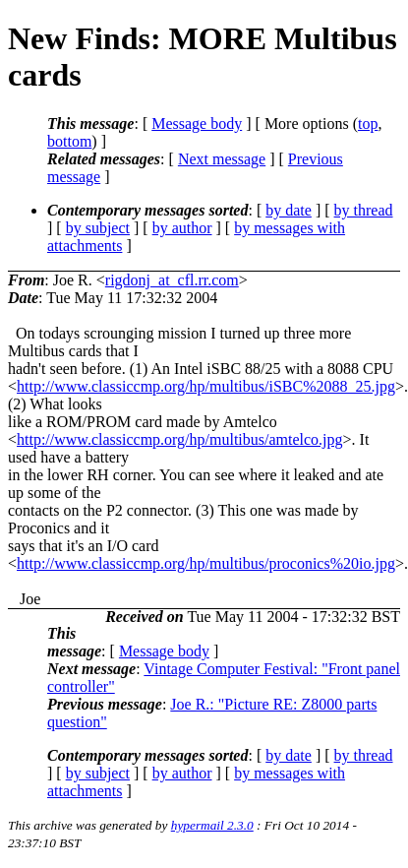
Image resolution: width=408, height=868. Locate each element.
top (368, 124)
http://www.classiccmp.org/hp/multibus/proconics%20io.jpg (206, 563)
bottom (69, 141)
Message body (197, 124)
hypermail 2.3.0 (212, 825)
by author (182, 228)
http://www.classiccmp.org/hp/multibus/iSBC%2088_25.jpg (206, 386)
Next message (222, 159)
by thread (364, 210)
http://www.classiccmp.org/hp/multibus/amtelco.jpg (180, 439)
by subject (98, 228)
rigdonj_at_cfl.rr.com (172, 280)
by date (289, 210)
